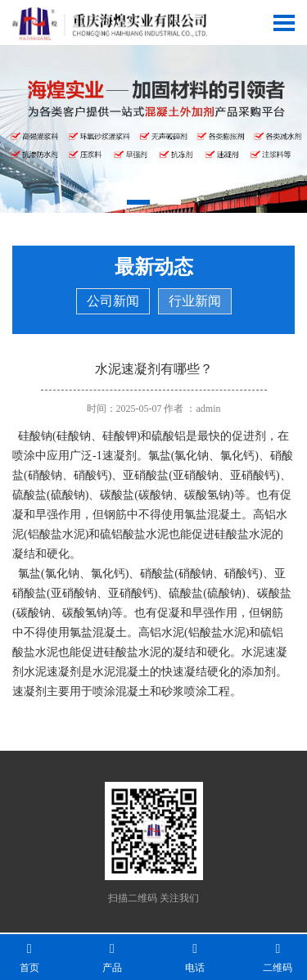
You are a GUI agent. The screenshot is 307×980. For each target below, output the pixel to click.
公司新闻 (113, 301)
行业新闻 (195, 301)
